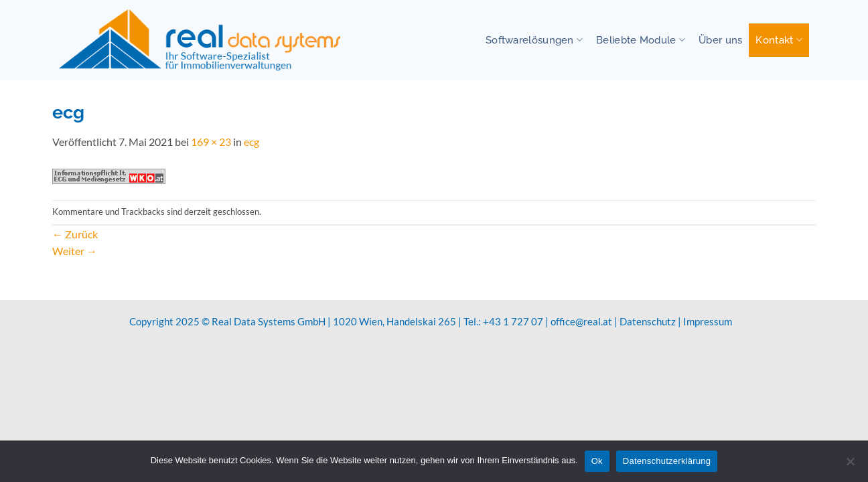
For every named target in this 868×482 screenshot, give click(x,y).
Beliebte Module (641, 40)
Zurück (75, 234)
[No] (850, 465)
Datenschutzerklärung (667, 461)
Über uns (720, 40)
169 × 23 (211, 142)
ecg (251, 142)
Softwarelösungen (534, 40)
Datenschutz (648, 321)
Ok (597, 461)
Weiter (75, 251)
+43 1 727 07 (513, 321)
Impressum (708, 321)
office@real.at (581, 321)
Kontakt (779, 40)
